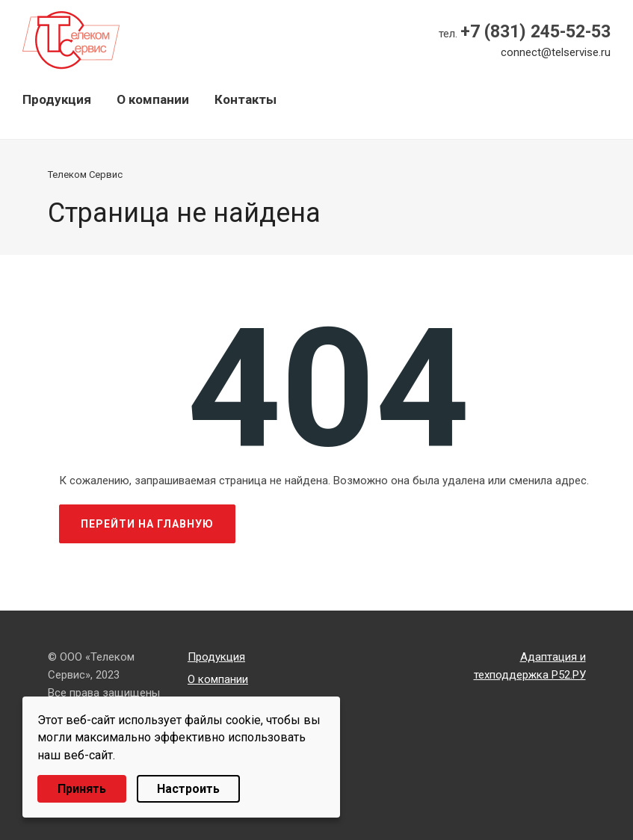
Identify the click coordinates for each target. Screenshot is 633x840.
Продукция (57, 99)
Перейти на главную (147, 524)
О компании (153, 99)
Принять (82, 789)
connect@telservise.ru (556, 52)
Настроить (188, 789)
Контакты (246, 99)
